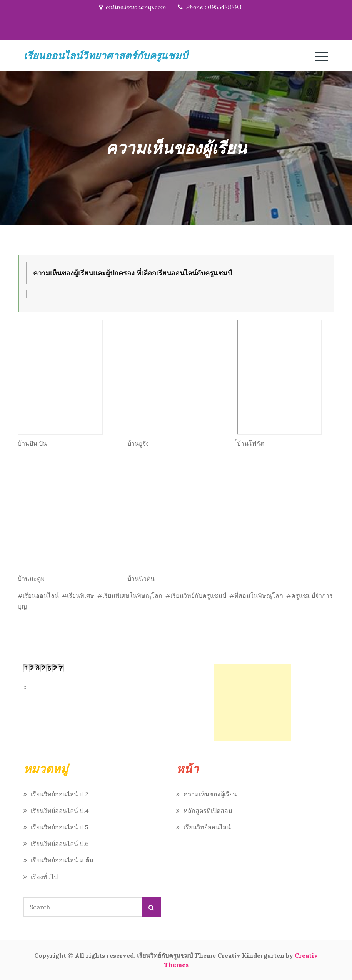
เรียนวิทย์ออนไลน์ (207, 827)
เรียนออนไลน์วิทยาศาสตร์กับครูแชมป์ (106, 56)
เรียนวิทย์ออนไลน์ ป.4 (60, 811)
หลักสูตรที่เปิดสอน (208, 811)
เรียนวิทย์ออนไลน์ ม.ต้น (62, 860)
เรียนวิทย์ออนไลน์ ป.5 (59, 827)
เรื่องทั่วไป (44, 877)
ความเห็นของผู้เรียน (210, 794)
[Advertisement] (252, 703)
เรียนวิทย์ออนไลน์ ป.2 (60, 794)
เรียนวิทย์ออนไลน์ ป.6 (60, 844)
